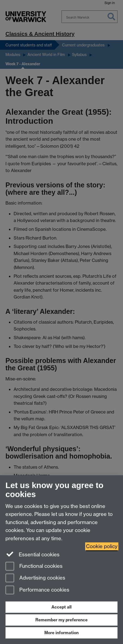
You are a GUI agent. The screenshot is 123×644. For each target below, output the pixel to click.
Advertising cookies (35, 578)
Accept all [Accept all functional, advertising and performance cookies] (61, 607)
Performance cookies (37, 590)
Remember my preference (61, 620)
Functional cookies (34, 567)
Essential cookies (33, 554)
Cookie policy (102, 546)
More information (61, 633)
